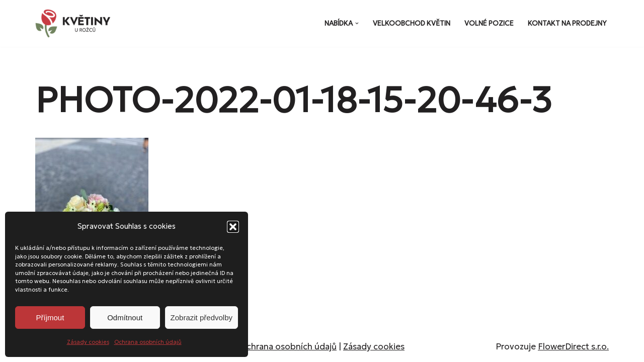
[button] (233, 227)
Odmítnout (125, 318)
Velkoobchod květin (412, 23)
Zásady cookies (88, 342)
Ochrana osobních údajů (148, 342)
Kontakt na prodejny (567, 23)
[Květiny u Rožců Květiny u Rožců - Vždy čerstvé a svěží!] (75, 23)
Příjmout (50, 318)
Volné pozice (489, 23)
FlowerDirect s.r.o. (573, 346)
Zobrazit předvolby (202, 318)
